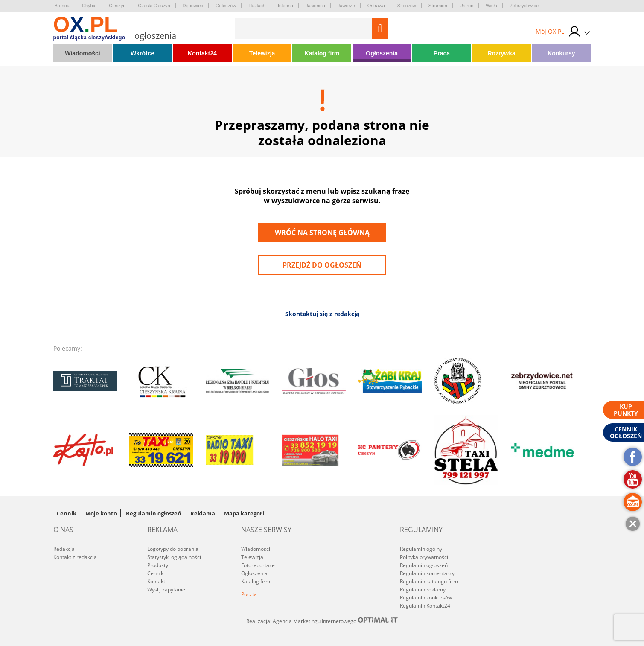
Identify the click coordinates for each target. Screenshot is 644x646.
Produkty (158, 565)
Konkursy (561, 53)
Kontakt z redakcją (75, 557)
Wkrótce (142, 53)
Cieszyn (117, 6)
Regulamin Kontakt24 (425, 606)
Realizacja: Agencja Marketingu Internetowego (322, 621)
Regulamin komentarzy (427, 573)
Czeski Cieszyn (154, 6)
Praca (442, 53)
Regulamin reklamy (423, 589)
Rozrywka (501, 53)
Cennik (67, 513)
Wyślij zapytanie (166, 589)
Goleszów (226, 6)
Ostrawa (376, 6)
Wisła (491, 6)
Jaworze (346, 6)
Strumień (438, 6)
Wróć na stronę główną (322, 233)
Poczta (249, 594)
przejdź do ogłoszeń (322, 265)
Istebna (286, 6)
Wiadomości (82, 53)
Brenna (62, 6)
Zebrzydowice (524, 6)
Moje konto (101, 513)
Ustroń (466, 6)
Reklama (203, 513)
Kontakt (156, 581)
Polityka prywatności (424, 557)
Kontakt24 (202, 53)
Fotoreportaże (258, 565)
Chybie (89, 6)
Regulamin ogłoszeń (154, 513)
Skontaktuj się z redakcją (322, 314)
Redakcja (64, 549)
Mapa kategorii (245, 513)
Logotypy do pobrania (173, 549)
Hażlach (257, 6)
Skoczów (407, 6)
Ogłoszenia (382, 53)
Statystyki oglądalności (174, 557)
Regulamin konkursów (426, 598)
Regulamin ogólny (421, 549)
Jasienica (315, 6)
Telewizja (262, 53)
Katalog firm (322, 53)
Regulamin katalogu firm (429, 581)
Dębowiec (193, 6)
